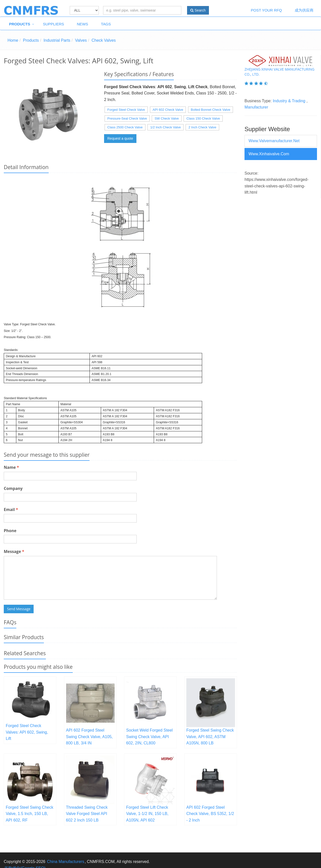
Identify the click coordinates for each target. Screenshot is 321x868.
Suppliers (53, 24)
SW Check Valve (167, 118)
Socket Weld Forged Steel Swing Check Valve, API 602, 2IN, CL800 (149, 737)
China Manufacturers (66, 862)
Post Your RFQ (266, 10)
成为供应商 (304, 10)
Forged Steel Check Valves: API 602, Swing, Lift (27, 732)
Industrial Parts (57, 40)
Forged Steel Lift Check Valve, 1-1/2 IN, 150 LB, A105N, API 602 (147, 814)
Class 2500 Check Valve (125, 127)
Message (14, 551)
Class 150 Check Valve (203, 118)
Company (13, 488)
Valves (81, 40)
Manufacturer (256, 107)
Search (198, 10)
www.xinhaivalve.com (269, 154)
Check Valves (104, 40)
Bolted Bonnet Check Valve (211, 110)
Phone (10, 531)
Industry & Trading (289, 101)
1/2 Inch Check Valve (166, 127)
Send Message (19, 609)
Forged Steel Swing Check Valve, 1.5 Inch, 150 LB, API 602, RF (29, 814)
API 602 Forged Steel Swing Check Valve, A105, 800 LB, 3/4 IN (89, 737)
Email (11, 509)
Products (20, 24)
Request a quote (120, 138)
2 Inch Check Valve (202, 127)
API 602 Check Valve (168, 110)
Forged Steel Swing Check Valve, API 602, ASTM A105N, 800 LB (210, 737)
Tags (106, 24)
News (82, 24)
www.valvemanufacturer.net (274, 141)
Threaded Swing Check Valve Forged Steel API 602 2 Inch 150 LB (87, 814)
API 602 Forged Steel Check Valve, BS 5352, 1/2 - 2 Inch (210, 814)
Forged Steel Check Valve (126, 110)
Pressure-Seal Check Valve (127, 118)
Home (13, 40)
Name (11, 467)
